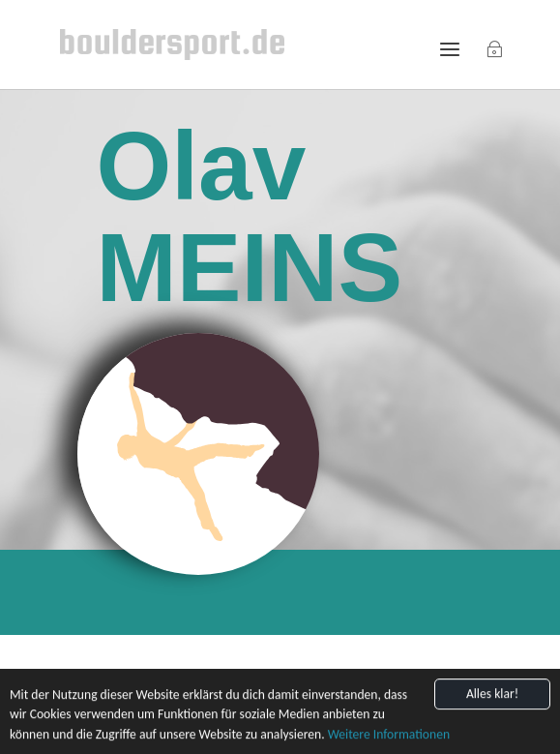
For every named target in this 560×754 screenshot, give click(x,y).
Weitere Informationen (389, 739)
